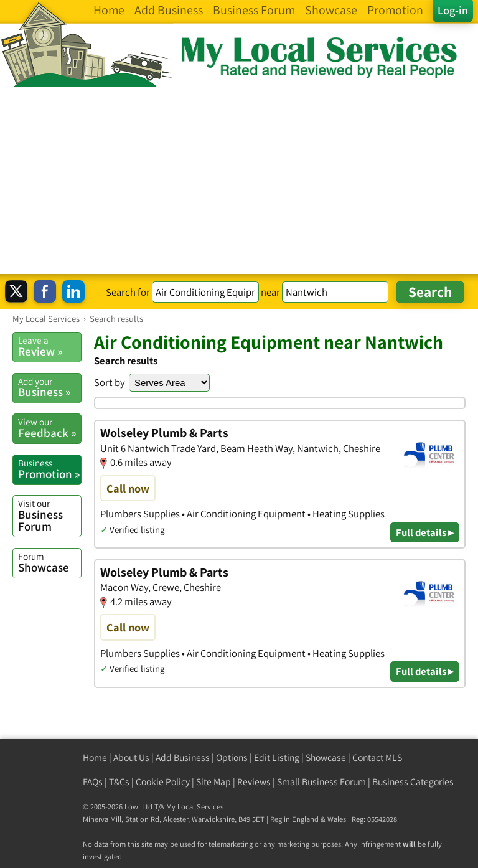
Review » (49, 346)
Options (232, 757)
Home (95, 757)
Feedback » (49, 428)
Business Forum (49, 515)
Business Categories (413, 782)
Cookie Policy (163, 782)
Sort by (110, 382)
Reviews (254, 782)
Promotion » (49, 469)
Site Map (213, 782)
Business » (49, 387)
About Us (131, 757)
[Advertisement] (239, 181)
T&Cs (119, 782)
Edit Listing (277, 757)
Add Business (183, 757)
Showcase (49, 562)
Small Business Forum (321, 782)
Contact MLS (377, 757)
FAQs (93, 782)
